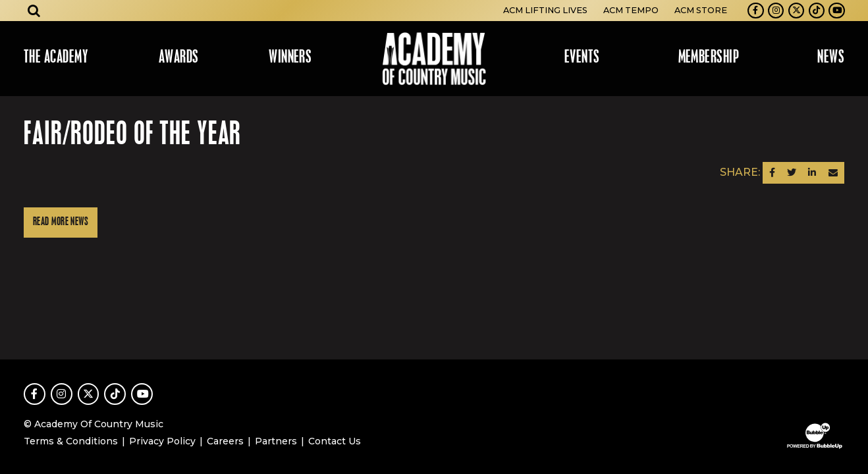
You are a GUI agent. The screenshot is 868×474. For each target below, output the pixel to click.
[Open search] (34, 11)
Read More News (61, 222)
